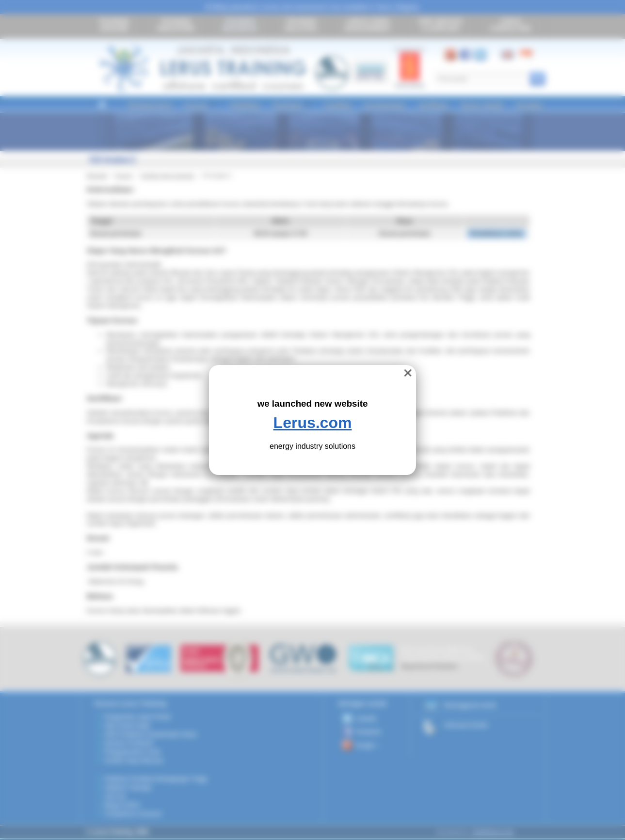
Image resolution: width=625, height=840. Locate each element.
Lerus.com (313, 423)
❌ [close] (408, 373)
